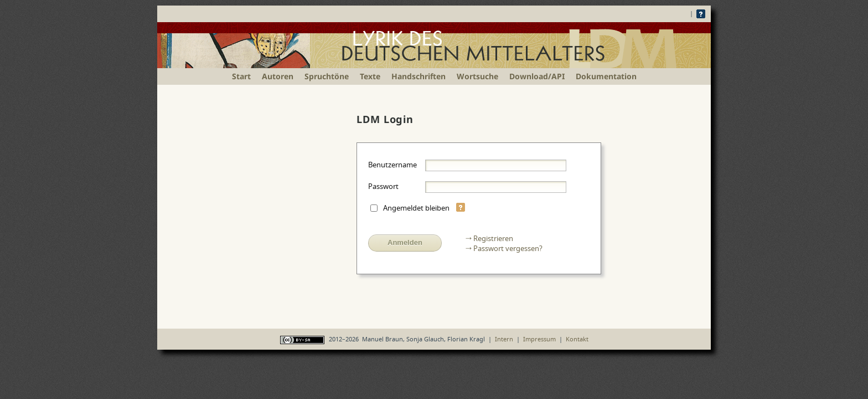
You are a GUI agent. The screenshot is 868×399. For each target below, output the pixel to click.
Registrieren (493, 238)
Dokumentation (606, 76)
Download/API (537, 76)
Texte (370, 76)
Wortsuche (477, 76)
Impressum (539, 339)
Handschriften (418, 76)
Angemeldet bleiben (416, 208)
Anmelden (405, 242)
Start (241, 76)
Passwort (383, 186)
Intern (504, 339)
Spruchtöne (327, 76)
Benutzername (392, 165)
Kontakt (577, 339)
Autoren (278, 76)
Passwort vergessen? (508, 248)
